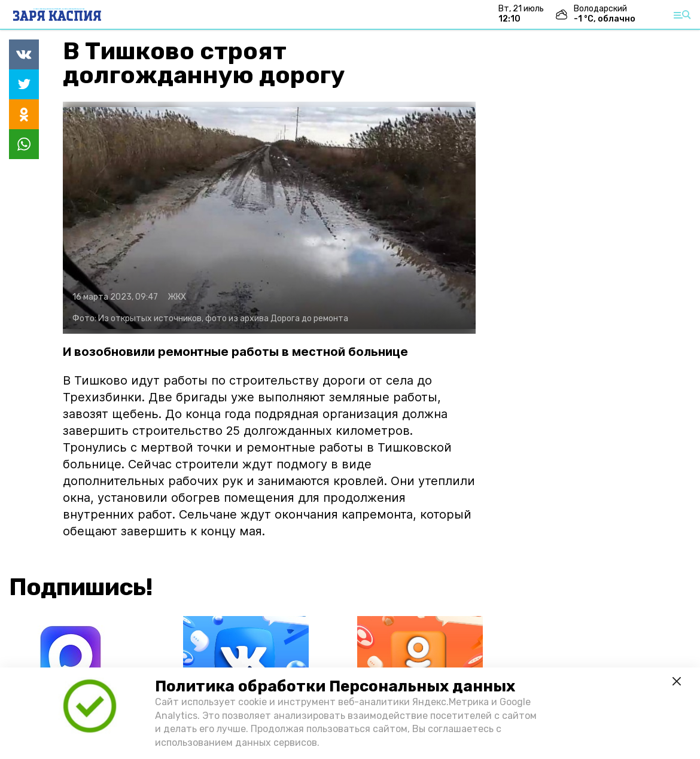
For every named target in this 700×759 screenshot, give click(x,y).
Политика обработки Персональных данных (335, 686)
